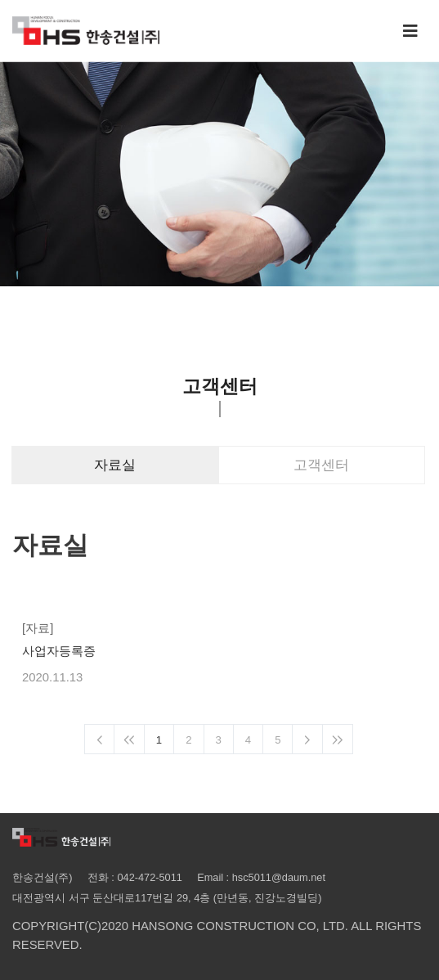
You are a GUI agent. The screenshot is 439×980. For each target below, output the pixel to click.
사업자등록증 (59, 651)
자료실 (115, 465)
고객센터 (321, 465)
